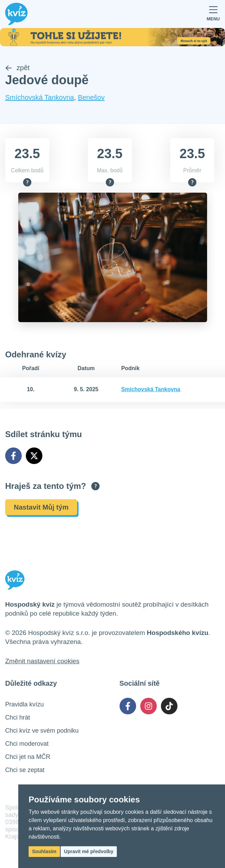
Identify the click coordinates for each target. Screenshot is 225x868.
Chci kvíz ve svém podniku (42, 731)
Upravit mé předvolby (89, 851)
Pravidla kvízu (24, 704)
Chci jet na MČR (28, 757)
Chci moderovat (27, 744)
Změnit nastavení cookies (42, 661)
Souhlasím (44, 851)
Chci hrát (18, 717)
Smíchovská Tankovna (40, 97)
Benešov (91, 97)
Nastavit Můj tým (41, 507)
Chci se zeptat (25, 770)
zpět (17, 68)
